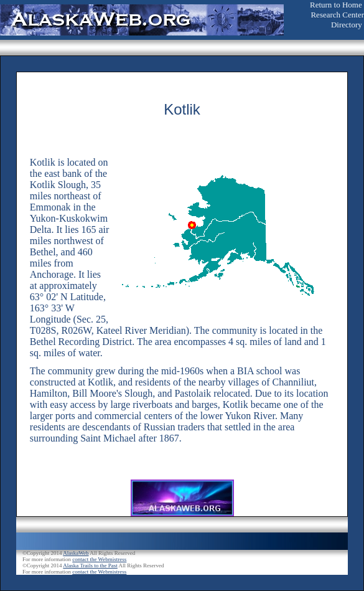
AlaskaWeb (76, 553)
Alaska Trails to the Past (90, 565)
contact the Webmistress (99, 559)
